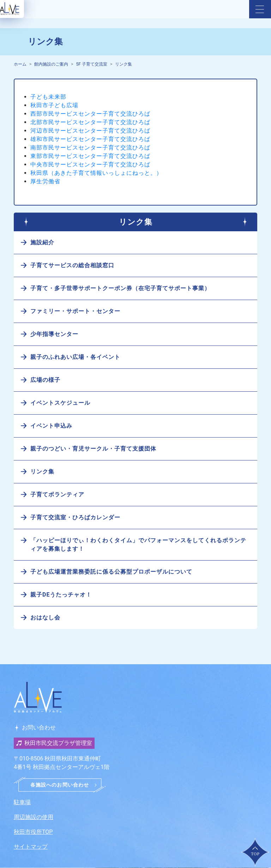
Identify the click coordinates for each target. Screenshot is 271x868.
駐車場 (22, 802)
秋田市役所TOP (33, 832)
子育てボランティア (57, 494)
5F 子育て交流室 (92, 64)
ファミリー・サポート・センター (75, 311)
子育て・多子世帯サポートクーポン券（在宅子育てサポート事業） (120, 288)
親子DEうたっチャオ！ (61, 595)
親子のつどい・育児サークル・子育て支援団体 (93, 449)
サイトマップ (31, 847)
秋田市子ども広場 (54, 105)
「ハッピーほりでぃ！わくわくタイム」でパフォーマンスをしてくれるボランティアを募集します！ (138, 545)
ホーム (20, 64)
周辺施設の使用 (34, 817)
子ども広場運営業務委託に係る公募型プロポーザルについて (111, 572)
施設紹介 (42, 242)
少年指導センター (54, 334)
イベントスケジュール (60, 403)
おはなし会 (45, 618)
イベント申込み (51, 426)
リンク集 (124, 64)
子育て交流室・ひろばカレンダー (75, 517)
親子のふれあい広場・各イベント (75, 357)
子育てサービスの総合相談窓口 (72, 265)
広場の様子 (45, 380)
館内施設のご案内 (51, 64)
